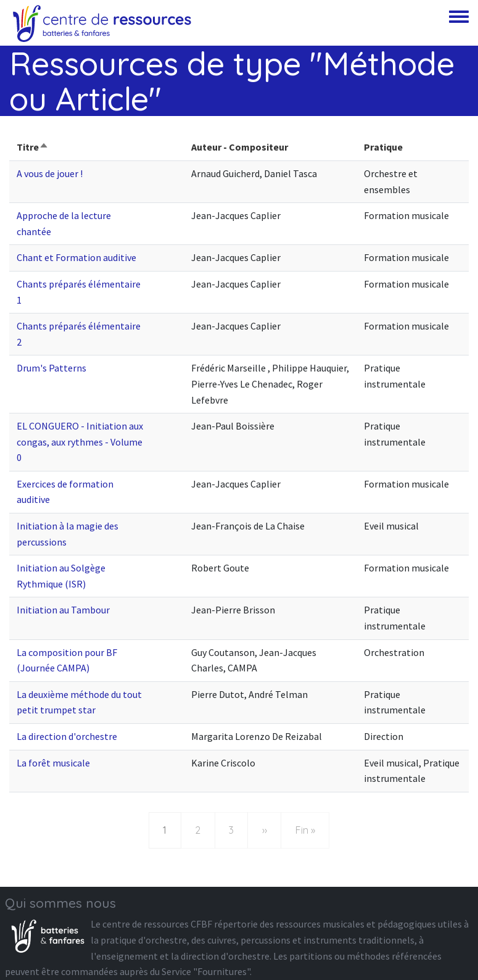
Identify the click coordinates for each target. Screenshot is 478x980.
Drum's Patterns (52, 368)
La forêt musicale (53, 763)
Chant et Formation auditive (76, 257)
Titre (33, 147)
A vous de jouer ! (50, 173)
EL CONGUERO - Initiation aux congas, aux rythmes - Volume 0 (80, 442)
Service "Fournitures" (206, 971)
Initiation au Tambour (63, 610)
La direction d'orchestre (67, 736)
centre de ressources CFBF (157, 924)
